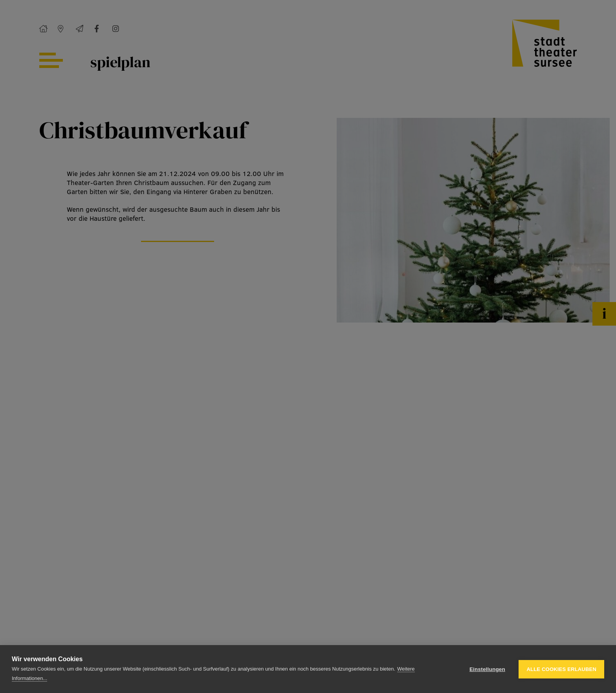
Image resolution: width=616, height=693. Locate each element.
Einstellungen (487, 669)
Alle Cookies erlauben (561, 669)
